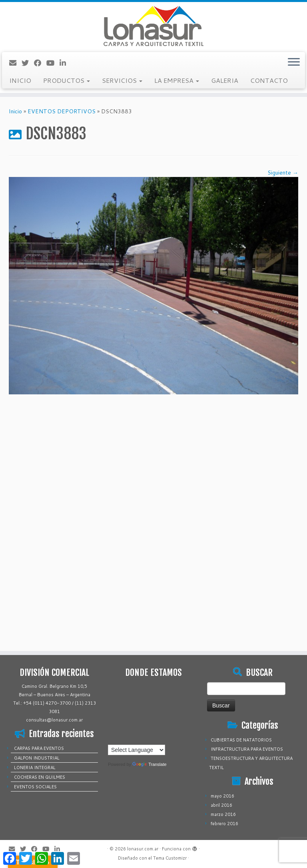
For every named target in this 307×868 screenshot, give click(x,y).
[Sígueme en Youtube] (53, 63)
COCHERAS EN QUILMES (40, 777)
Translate (149, 764)
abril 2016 (221, 805)
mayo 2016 (222, 796)
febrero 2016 (224, 824)
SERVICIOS (122, 80)
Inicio (15, 111)
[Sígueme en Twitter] (28, 63)
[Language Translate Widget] (137, 750)
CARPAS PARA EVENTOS (39, 748)
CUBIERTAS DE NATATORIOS (241, 740)
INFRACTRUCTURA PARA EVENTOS (247, 749)
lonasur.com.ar (143, 849)
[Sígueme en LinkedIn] (65, 63)
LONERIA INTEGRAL (35, 768)
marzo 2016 (223, 814)
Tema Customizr (170, 858)
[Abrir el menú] (294, 62)
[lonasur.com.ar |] (153, 26)
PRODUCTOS (67, 80)
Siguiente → (283, 173)
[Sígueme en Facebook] (40, 63)
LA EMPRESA (177, 80)
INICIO (20, 80)
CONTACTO (269, 80)
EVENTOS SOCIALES (35, 787)
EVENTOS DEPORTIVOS (62, 111)
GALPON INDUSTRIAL (37, 758)
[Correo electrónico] (15, 63)
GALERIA (225, 80)
